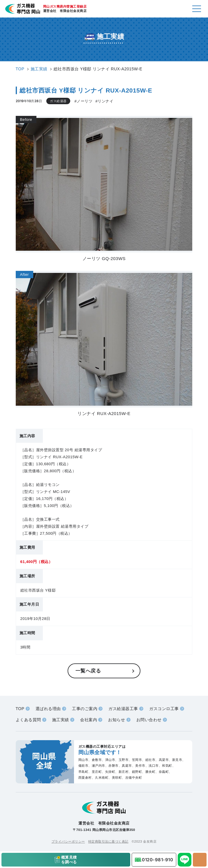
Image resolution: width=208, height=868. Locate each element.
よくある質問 (28, 720)
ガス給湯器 (58, 101)
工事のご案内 (85, 709)
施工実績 (61, 720)
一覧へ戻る (88, 671)
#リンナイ (104, 101)
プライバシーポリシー (68, 841)
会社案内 (89, 720)
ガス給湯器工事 (123, 709)
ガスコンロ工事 (164, 709)
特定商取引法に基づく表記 (108, 841)
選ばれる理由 (48, 709)
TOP (20, 709)
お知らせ (117, 720)
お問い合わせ (149, 720)
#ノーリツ (84, 101)
